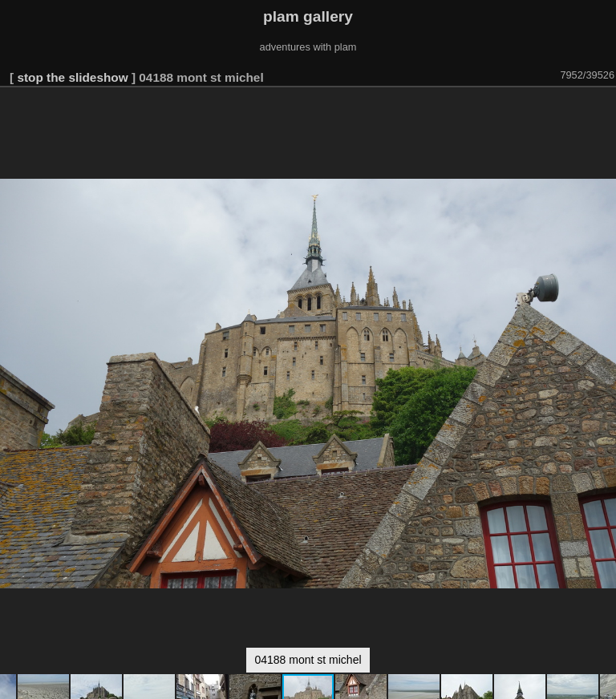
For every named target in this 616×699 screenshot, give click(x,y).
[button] (602, 110)
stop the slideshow (72, 77)
